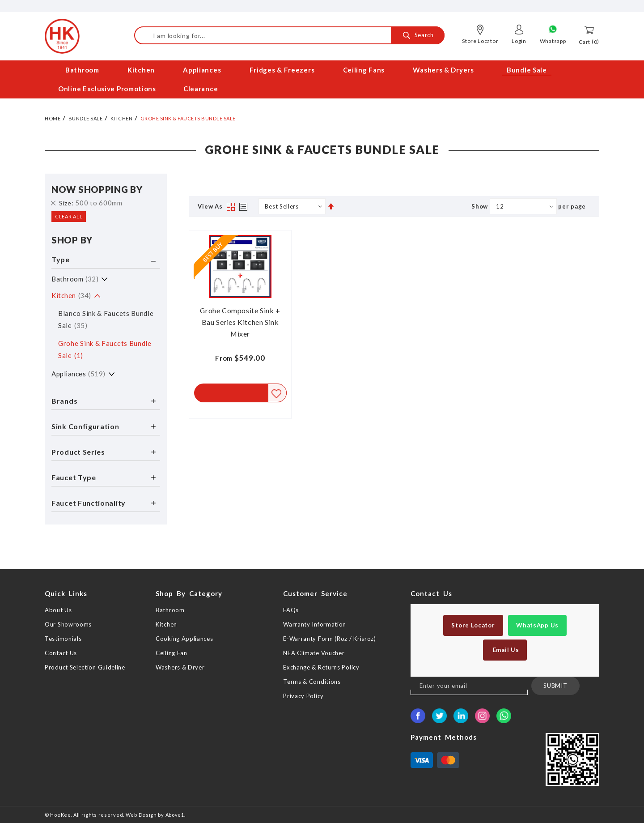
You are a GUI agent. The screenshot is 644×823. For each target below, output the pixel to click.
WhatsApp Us (537, 625)
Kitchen (122, 118)
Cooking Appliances (184, 639)
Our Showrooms (68, 624)
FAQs (291, 610)
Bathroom (75, 279)
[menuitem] (83, 70)
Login (519, 41)
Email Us (505, 650)
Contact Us (61, 653)
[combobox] (289, 35)
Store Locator (480, 41)
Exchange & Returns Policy (321, 667)
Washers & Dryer (180, 667)
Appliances (78, 374)
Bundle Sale (86, 118)
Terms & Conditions (312, 682)
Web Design (141, 815)
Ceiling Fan (172, 653)
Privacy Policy (303, 696)
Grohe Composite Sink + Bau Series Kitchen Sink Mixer (240, 322)
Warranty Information (315, 624)
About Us (58, 610)
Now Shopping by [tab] (97, 189)
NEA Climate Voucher (314, 653)
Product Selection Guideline (85, 667)
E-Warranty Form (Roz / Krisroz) (330, 639)
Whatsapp (553, 41)
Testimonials (63, 639)
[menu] (322, 80)
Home (53, 118)
